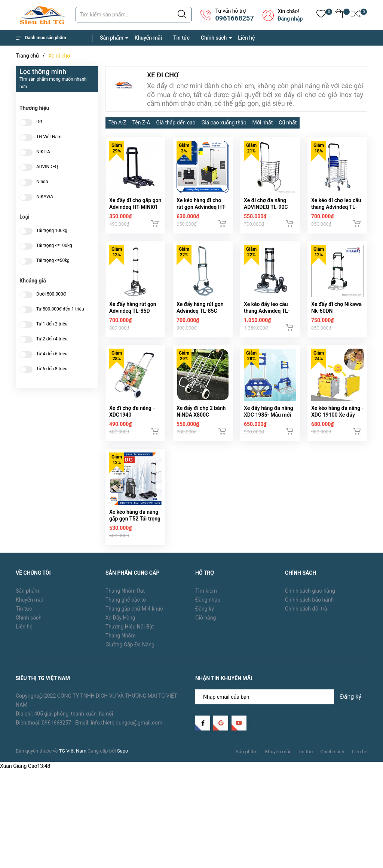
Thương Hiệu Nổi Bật (130, 627)
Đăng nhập (290, 19)
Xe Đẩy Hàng (120, 618)
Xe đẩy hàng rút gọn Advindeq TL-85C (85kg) (200, 311)
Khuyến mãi (148, 38)
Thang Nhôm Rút (125, 591)
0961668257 (234, 18)
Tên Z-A (141, 123)
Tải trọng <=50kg (53, 261)
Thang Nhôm (121, 636)
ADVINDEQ (47, 167)
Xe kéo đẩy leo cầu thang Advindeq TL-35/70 (267, 311)
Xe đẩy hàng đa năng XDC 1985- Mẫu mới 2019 (269, 415)
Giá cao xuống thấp (224, 123)
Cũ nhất (288, 123)
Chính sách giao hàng (310, 591)
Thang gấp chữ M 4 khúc (134, 609)
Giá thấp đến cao (176, 123)
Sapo (123, 751)
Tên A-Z (117, 123)
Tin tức (181, 38)
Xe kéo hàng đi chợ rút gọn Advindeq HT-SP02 (201, 207)
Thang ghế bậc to (126, 600)
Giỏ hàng (206, 618)
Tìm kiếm (206, 591)
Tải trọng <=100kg (54, 246)
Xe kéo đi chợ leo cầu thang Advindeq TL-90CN (336, 207)
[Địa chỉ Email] (281, 697)
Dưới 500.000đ (51, 294)
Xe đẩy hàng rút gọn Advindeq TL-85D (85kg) (133, 311)
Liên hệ (246, 38)
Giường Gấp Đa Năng (130, 645)
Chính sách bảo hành (309, 600)
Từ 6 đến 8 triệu (52, 369)
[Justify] (182, 15)
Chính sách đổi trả (306, 609)
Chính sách (214, 38)
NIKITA (43, 152)
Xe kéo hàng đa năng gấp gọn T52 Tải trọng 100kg (135, 519)
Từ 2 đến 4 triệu (52, 339)
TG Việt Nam (49, 137)
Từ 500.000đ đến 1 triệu (60, 309)
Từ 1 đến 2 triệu (52, 324)
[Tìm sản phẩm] (134, 15)
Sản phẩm (112, 38)
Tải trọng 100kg (52, 231)
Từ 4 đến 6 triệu (52, 354)
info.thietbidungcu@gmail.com (127, 723)
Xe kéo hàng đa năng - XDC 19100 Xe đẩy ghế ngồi (337, 415)
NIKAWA (45, 197)
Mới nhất (263, 123)
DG (39, 122)
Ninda (42, 182)
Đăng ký (205, 609)
